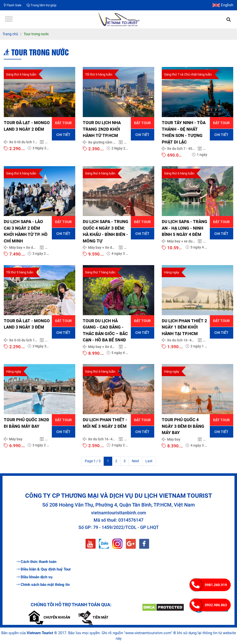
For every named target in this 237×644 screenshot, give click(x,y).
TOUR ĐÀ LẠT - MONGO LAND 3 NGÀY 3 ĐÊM (27, 324)
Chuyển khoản (49, 617)
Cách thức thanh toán (36, 562)
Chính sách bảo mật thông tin (43, 585)
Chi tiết (63, 135)
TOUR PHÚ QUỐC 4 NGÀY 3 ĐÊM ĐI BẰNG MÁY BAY (183, 426)
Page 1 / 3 (93, 461)
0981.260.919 (216, 585)
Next (135, 461)
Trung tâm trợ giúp (41, 5)
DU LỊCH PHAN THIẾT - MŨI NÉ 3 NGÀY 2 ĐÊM (105, 423)
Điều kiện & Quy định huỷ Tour (44, 569)
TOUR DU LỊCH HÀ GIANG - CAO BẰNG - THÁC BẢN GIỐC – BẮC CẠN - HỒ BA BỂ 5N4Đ (105, 330)
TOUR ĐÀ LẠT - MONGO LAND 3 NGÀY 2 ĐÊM (27, 126)
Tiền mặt (93, 617)
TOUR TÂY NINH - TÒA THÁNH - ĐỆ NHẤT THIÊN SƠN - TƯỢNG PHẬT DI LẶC (184, 132)
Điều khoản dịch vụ (34, 577)
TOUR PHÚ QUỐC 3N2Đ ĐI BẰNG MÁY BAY (26, 423)
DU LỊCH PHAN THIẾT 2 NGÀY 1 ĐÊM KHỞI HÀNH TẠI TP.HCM (184, 327)
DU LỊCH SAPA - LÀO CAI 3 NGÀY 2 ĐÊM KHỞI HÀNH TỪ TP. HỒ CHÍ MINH (26, 231)
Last (149, 461)
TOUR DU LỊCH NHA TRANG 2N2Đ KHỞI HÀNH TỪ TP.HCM (102, 129)
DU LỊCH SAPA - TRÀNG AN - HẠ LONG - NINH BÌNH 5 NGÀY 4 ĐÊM (185, 228)
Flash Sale (13, 5)
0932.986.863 (216, 605)
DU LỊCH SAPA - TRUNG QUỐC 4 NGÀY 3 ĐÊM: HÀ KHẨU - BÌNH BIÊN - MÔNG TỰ (106, 231)
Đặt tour (63, 123)
